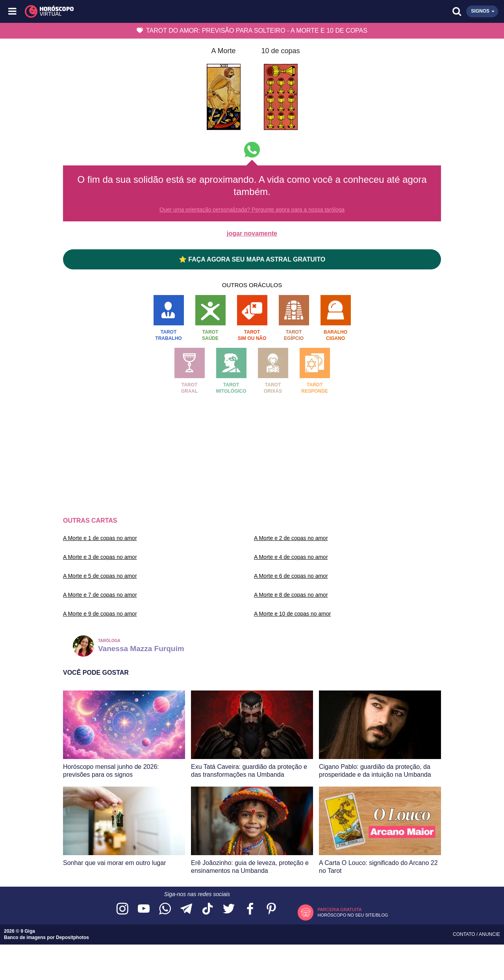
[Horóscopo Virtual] (133, 11)
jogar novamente (252, 233)
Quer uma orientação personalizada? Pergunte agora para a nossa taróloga (252, 210)
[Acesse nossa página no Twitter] (229, 909)
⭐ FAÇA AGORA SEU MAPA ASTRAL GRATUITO (252, 259)
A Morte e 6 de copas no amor (291, 576)
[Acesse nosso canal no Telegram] (186, 909)
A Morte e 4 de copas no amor (291, 557)
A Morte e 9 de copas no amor (100, 614)
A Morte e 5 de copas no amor (100, 576)
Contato (465, 934)
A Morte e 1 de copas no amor (100, 538)
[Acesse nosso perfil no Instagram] (122, 909)
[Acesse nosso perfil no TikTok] (208, 909)
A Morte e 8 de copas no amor (291, 595)
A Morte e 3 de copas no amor (100, 557)
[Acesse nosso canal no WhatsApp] (165, 909)
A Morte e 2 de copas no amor (291, 538)
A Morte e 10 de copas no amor (292, 614)
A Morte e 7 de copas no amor (100, 595)
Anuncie (489, 934)
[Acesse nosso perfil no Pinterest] (271, 909)
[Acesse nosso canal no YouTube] (144, 909)
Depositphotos (72, 937)
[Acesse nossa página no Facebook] (250, 909)
